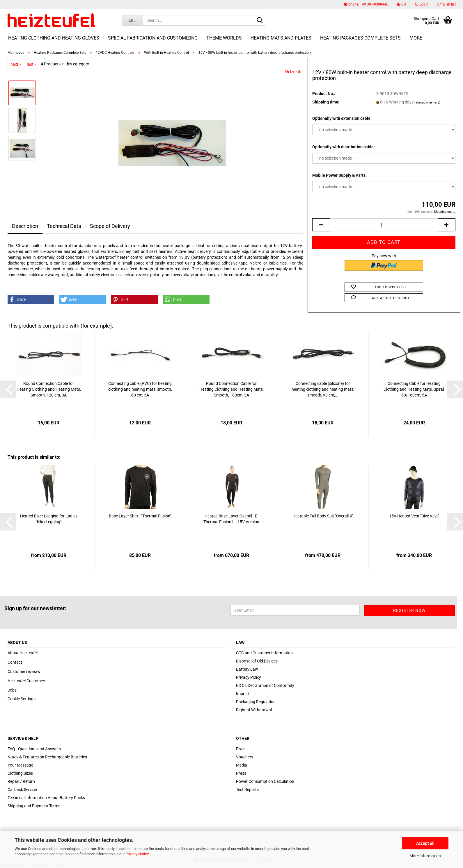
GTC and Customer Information (264, 653)
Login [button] (422, 4)
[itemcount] (384, 225)
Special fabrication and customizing (153, 38)
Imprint (243, 694)
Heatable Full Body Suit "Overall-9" (323, 516)
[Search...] (132, 20)
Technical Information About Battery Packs (46, 798)
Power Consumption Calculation (265, 781)
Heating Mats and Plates (281, 38)
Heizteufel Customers (27, 681)
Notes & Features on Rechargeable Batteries (47, 757)
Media (242, 765)
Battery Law (247, 669)
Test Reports (247, 790)
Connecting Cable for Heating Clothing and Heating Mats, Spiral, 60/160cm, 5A (414, 389)
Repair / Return (21, 781)
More (416, 38)
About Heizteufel (23, 653)
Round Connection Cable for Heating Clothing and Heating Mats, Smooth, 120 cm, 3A (49, 389)
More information (425, 856)
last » (32, 64)
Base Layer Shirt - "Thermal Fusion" (140, 516)
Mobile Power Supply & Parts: (339, 175)
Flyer (240, 749)
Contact (15, 662)
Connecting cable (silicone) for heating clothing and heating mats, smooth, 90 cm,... (323, 389)
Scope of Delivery (110, 226)
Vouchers (245, 757)
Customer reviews (24, 671)
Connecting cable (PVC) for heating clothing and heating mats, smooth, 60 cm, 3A (140, 389)
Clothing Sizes (20, 773)
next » (16, 64)
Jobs (12, 690)
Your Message (20, 765)
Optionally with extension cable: (342, 118)
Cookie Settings (22, 699)
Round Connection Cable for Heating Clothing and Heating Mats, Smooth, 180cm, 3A (231, 389)
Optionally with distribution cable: (344, 147)
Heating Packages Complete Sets (360, 38)
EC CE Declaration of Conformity (265, 685)
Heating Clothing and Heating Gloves (54, 38)
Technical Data (64, 226)
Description (25, 226)
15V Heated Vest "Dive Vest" (414, 516)
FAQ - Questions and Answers (34, 749)
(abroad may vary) (427, 102)
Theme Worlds (224, 38)
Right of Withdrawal (254, 710)
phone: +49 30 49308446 (366, 4)
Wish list (446, 4)
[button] (401, 4)
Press (241, 773)
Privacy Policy (249, 677)
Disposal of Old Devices (257, 661)
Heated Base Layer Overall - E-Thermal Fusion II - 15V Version (231, 519)
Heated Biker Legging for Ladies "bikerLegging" (49, 519)
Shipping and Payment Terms (34, 806)
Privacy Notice (137, 854)
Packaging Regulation (256, 702)
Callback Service (22, 790)
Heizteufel (294, 72)
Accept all (425, 843)
